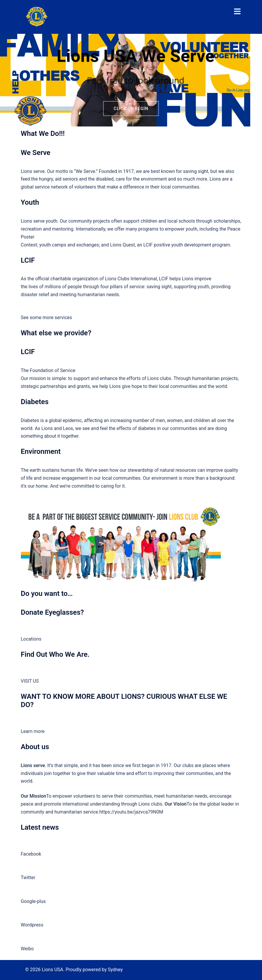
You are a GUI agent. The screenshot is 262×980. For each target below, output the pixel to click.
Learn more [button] (33, 731)
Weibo (27, 949)
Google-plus (33, 901)
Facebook (31, 854)
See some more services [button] (46, 317)
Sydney (115, 970)
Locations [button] (31, 639)
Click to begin (131, 109)
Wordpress (32, 925)
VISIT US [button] (30, 681)
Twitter (28, 877)
